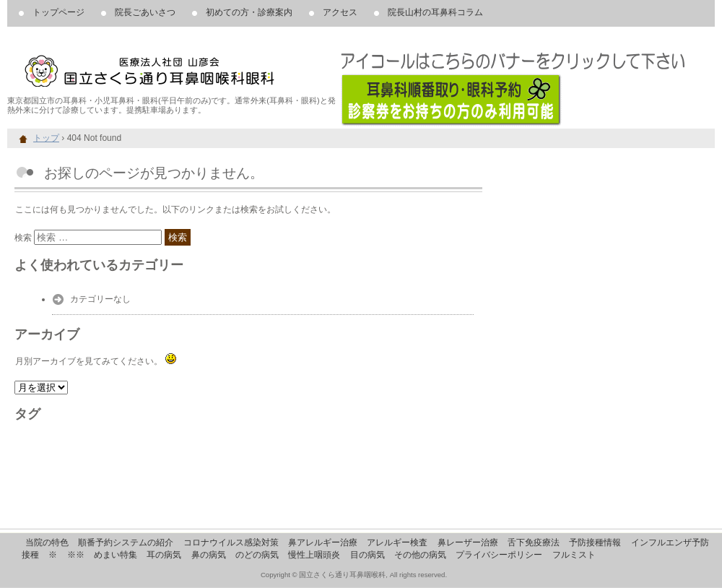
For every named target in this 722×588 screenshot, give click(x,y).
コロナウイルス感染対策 (231, 542)
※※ (76, 555)
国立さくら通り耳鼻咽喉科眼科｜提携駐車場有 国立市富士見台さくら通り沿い (173, 65)
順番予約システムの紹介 (126, 542)
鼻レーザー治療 (468, 542)
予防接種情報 (595, 542)
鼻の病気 (209, 555)
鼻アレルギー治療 (323, 542)
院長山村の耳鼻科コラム (435, 12)
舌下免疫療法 (534, 542)
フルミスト (574, 555)
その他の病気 (420, 555)
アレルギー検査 (397, 542)
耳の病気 (164, 555)
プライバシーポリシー (499, 555)
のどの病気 (257, 555)
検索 (23, 238)
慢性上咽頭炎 (314, 555)
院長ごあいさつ (145, 12)
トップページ (58, 12)
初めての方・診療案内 (249, 12)
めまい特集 (116, 555)
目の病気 (367, 555)
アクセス (340, 12)
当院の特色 (47, 542)
